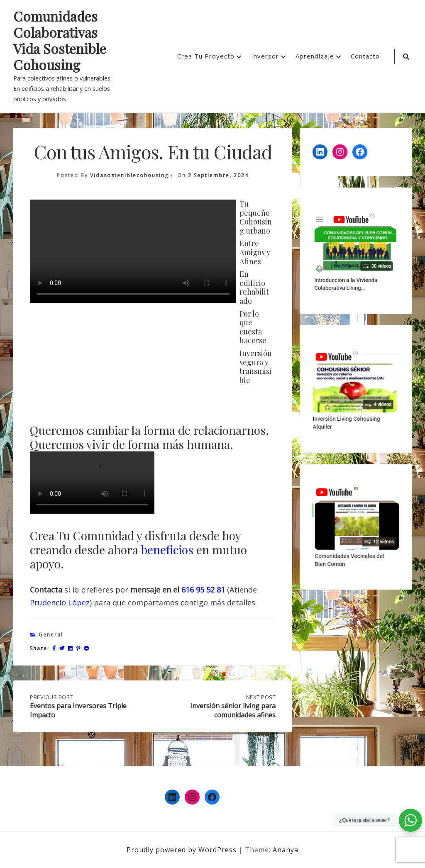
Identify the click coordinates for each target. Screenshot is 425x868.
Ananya (286, 850)
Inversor (265, 56)
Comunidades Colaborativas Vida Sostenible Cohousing (60, 41)
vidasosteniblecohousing (129, 175)
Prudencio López (60, 602)
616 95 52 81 (203, 590)
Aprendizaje (315, 56)
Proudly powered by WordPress (183, 850)
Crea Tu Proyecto (206, 56)
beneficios (167, 550)
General (51, 635)
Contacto (365, 56)
